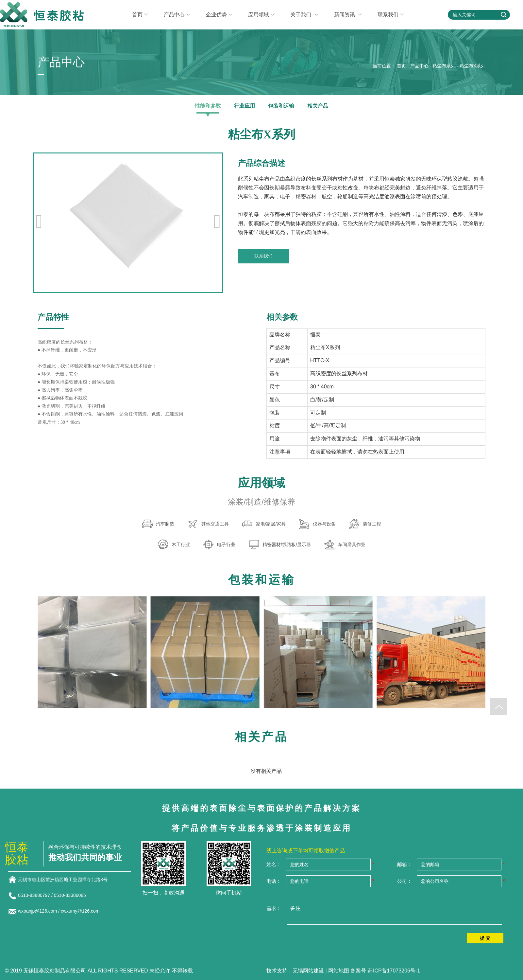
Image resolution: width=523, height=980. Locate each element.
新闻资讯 (348, 15)
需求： (274, 908)
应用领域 (261, 15)
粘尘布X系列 (472, 66)
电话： (274, 881)
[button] (217, 222)
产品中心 (177, 15)
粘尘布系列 (444, 66)
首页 (140, 15)
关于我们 (304, 15)
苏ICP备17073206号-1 (394, 971)
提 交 (485, 938)
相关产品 (318, 106)
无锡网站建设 (308, 971)
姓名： (274, 864)
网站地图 (339, 971)
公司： (405, 881)
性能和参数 (208, 106)
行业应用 (245, 106)
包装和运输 (281, 106)
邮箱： (405, 864)
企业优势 (219, 15)
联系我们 (391, 15)
